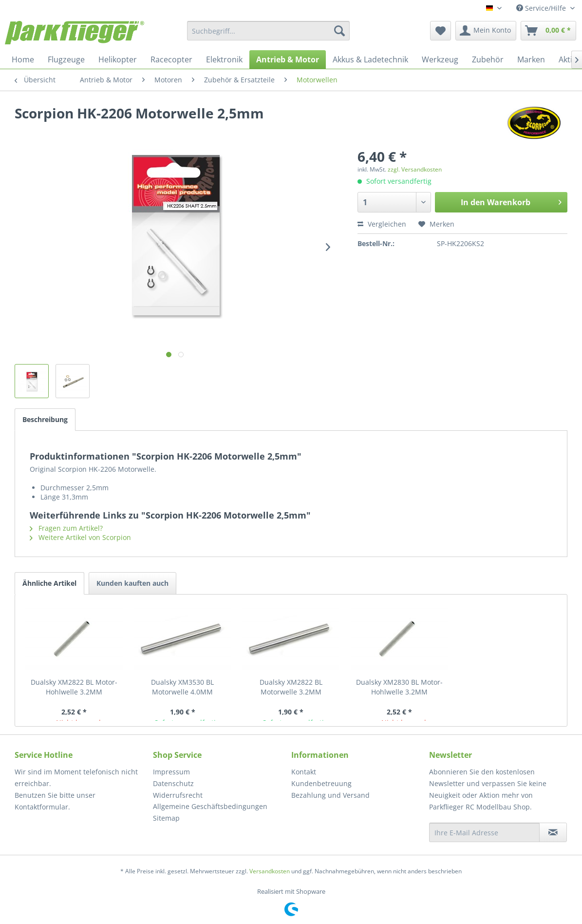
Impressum (171, 772)
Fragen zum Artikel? (66, 528)
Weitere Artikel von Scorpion (80, 537)
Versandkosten (270, 871)
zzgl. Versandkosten (415, 169)
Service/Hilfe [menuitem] (542, 8)
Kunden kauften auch (132, 583)
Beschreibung (45, 419)
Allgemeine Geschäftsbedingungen (210, 806)
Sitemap (166, 818)
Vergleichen (382, 224)
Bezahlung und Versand (330, 795)
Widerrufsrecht (178, 795)
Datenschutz (173, 783)
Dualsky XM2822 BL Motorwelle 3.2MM (291, 687)
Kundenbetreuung (321, 783)
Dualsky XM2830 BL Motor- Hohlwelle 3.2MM (399, 687)
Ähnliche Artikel (49, 583)
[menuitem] (269, 31)
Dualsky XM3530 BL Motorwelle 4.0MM (182, 687)
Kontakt (304, 772)
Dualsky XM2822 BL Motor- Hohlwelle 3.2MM (74, 687)
